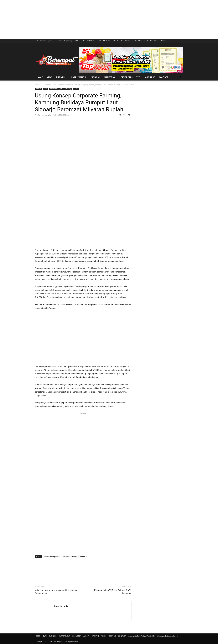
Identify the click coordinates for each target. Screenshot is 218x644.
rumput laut (84, 556)
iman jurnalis (46, 115)
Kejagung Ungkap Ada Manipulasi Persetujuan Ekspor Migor (56, 592)
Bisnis (46, 89)
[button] (180, 77)
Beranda (38, 85)
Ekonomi (47, 85)
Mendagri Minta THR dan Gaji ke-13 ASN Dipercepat (113, 592)
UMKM (76, 89)
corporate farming (70, 556)
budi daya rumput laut (52, 556)
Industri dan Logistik (56, 89)
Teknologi (68, 89)
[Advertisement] (109, 19)
